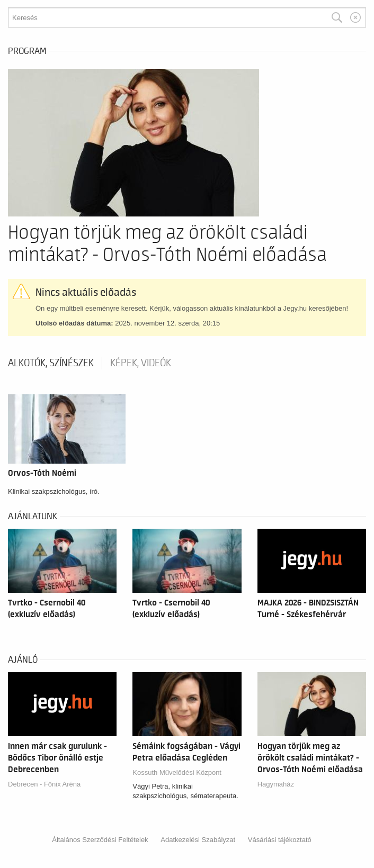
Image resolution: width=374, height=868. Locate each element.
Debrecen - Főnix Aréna (44, 784)
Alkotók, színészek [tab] (51, 363)
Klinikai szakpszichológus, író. (54, 491)
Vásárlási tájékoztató (280, 840)
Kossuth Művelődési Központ (177, 772)
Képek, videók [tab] (141, 363)
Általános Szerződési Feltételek (100, 840)
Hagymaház (276, 784)
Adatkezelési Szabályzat (198, 840)
